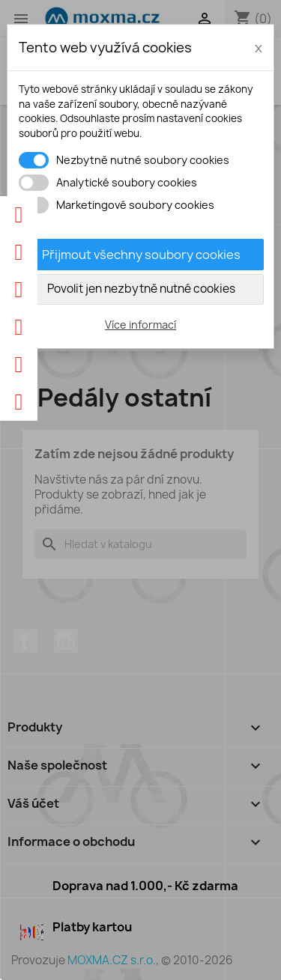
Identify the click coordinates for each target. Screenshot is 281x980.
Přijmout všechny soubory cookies (141, 255)
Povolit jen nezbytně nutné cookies (141, 289)
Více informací (140, 325)
